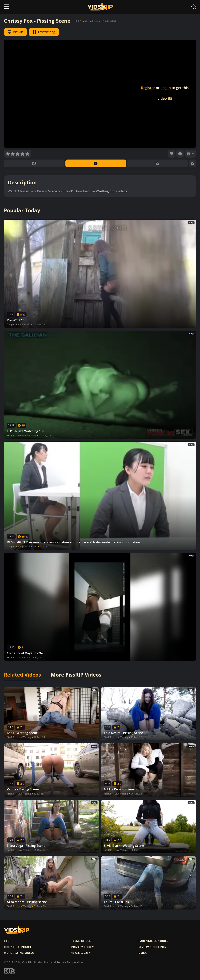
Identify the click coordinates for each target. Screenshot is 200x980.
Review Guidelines (152, 947)
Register (148, 88)
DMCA (143, 953)
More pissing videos (19, 953)
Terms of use (81, 941)
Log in (166, 88)
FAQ (7, 941)
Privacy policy (83, 947)
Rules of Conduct (18, 947)
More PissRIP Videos (76, 675)
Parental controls (153, 941)
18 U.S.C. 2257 (81, 953)
